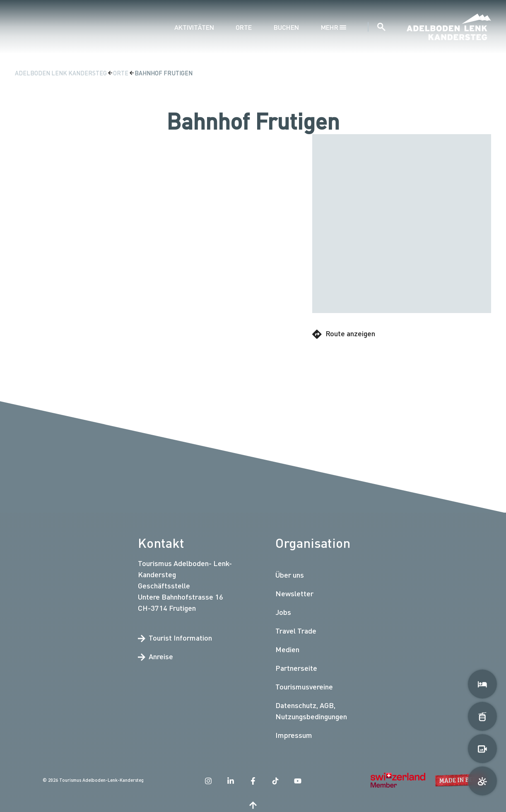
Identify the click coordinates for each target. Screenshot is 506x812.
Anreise (155, 656)
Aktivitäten (194, 27)
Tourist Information (175, 638)
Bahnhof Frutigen (164, 73)
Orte (244, 27)
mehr (334, 27)
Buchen (286, 27)
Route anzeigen (344, 334)
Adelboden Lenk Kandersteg (61, 73)
